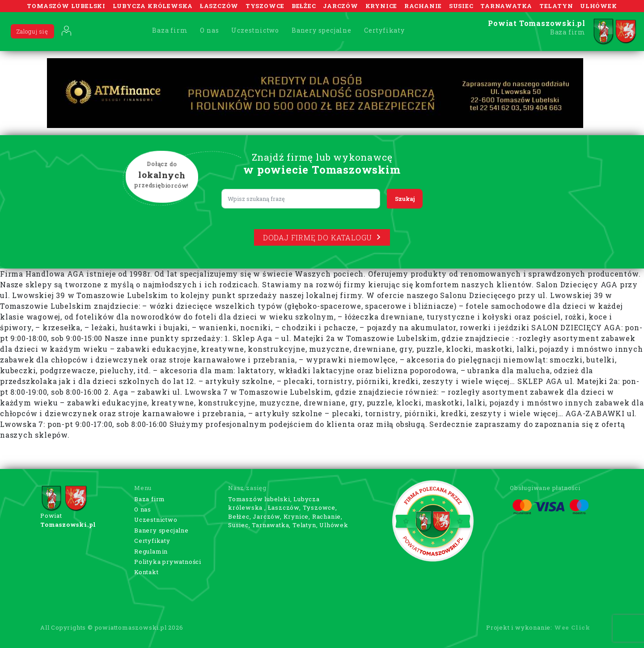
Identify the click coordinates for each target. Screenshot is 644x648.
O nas (209, 30)
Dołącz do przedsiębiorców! (162, 175)
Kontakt (146, 572)
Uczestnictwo (255, 30)
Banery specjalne (322, 30)
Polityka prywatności (168, 562)
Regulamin (151, 551)
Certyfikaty (384, 30)
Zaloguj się (32, 31)
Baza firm (170, 30)
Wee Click (572, 627)
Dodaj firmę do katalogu (322, 237)
